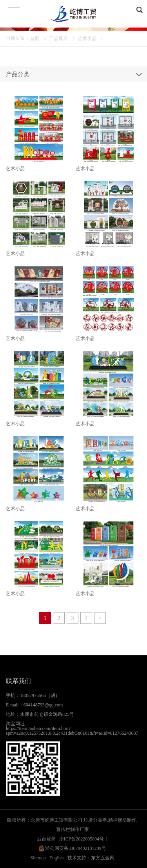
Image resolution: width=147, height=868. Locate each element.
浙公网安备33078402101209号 (76, 848)
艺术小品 (87, 39)
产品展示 (58, 39)
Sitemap (38, 858)
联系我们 (18, 681)
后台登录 (46, 839)
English (57, 858)
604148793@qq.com (43, 705)
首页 (34, 39)
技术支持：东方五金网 (91, 858)
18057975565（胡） (40, 695)
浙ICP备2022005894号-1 (84, 839)
